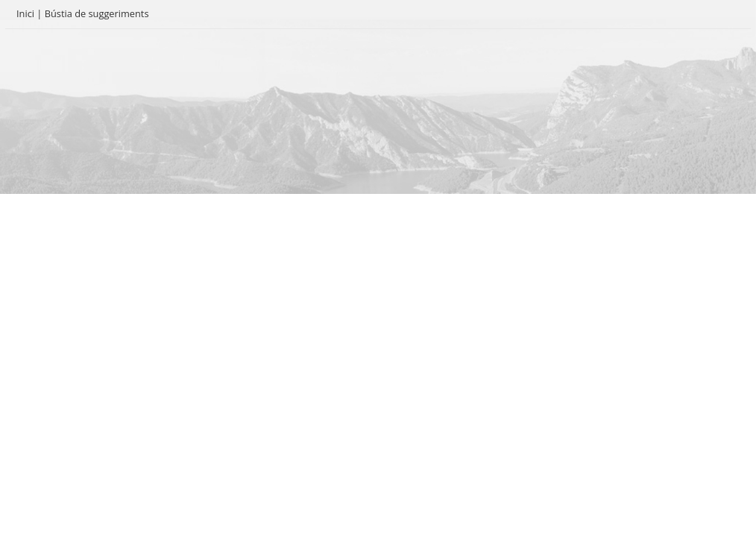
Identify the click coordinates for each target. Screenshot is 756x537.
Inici (25, 13)
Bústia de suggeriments (97, 13)
